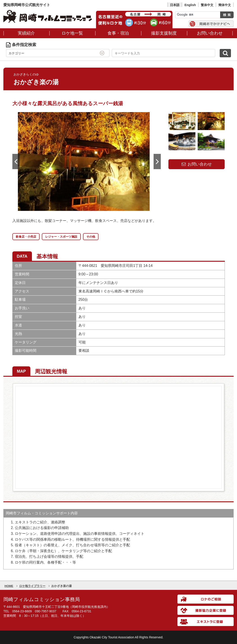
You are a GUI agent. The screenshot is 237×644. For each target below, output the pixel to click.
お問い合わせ (197, 164)
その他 (91, 237)
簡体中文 (225, 5)
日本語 (175, 5)
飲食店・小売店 (26, 237)
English (190, 5)
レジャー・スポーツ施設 (61, 237)
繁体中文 (207, 5)
